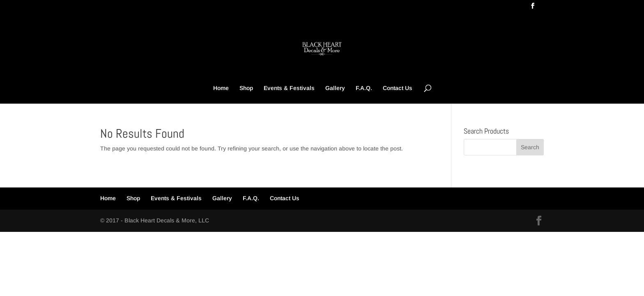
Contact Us (398, 88)
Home (221, 88)
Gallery (335, 88)
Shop (246, 88)
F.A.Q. (364, 88)
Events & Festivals (289, 88)
